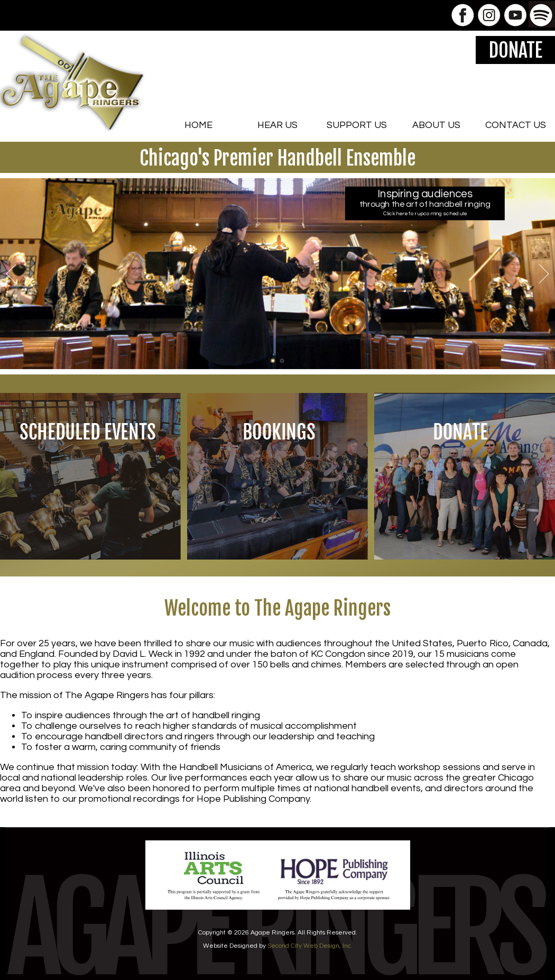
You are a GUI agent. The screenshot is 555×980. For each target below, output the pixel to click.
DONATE (516, 51)
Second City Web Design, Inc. (310, 946)
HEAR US (277, 125)
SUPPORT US (357, 125)
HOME (198, 125)
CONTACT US (516, 125)
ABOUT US (436, 125)
